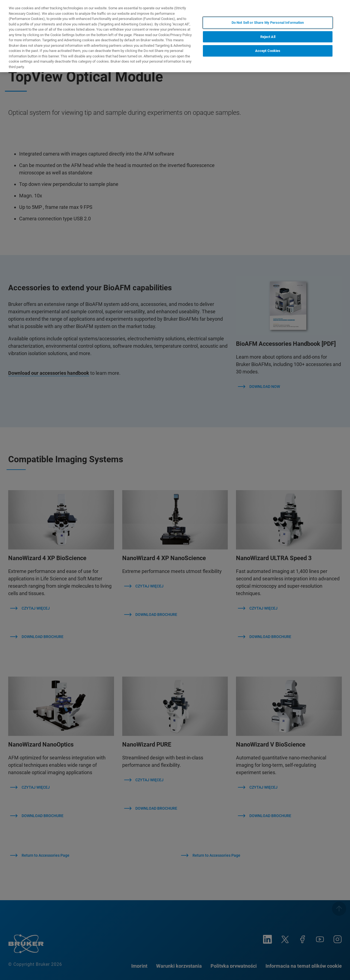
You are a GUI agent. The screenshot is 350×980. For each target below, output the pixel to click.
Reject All (268, 37)
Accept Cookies (268, 51)
